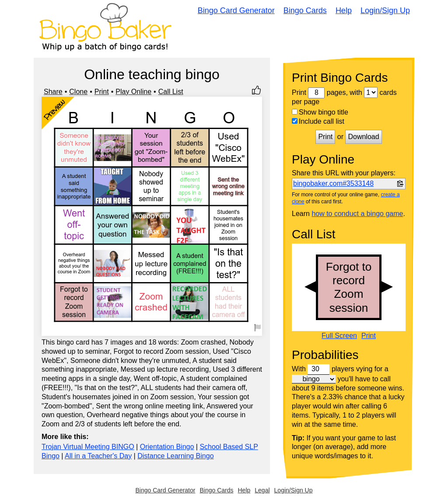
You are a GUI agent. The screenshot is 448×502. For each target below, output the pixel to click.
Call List (171, 92)
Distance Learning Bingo (175, 456)
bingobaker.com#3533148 (333, 183)
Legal (262, 490)
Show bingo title (320, 112)
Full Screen (339, 336)
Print (102, 92)
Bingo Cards (305, 10)
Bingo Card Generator (236, 10)
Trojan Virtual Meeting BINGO (88, 447)
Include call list (318, 121)
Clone (78, 92)
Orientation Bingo (167, 447)
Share (53, 92)
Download (363, 137)
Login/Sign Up (385, 10)
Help (344, 10)
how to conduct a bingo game (357, 214)
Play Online (133, 92)
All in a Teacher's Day (98, 456)
